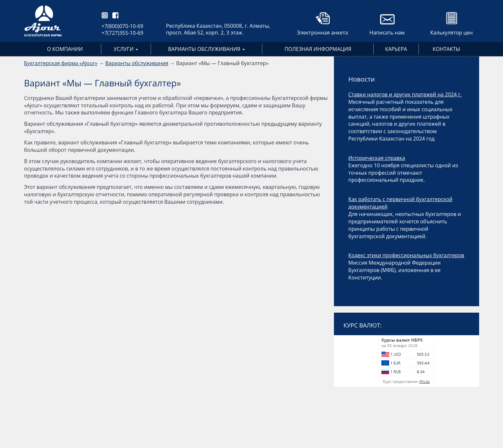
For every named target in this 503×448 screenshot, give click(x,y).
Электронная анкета (322, 33)
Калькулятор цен (452, 33)
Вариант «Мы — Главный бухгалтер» (222, 63)
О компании (65, 49)
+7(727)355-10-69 (123, 33)
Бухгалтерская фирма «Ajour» (61, 63)
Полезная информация (318, 49)
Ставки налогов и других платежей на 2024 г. (405, 94)
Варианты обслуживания (206, 49)
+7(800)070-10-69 (123, 26)
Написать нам (387, 33)
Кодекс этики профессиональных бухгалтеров (406, 255)
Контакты (446, 49)
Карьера (396, 49)
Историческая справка (377, 158)
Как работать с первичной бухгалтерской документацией (401, 203)
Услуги (126, 49)
